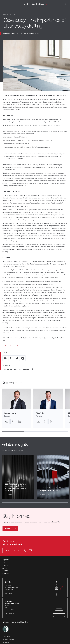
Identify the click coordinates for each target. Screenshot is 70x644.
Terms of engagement (8, 639)
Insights (10, 14)
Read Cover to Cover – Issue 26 (18, 369)
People (5, 565)
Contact (6, 574)
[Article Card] (18, 477)
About (5, 568)
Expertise (6, 560)
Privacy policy (6, 636)
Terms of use (6, 642)
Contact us (12, 550)
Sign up (10, 528)
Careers (5, 571)
